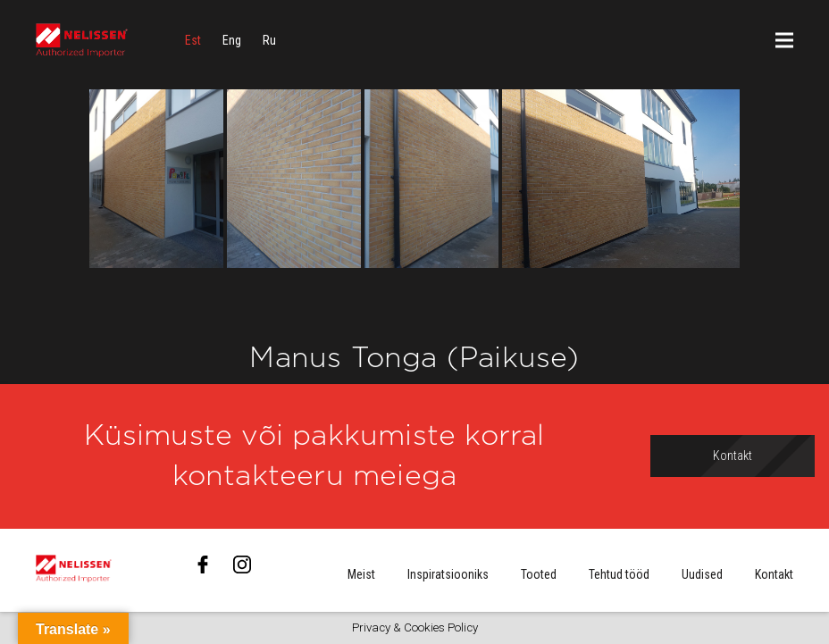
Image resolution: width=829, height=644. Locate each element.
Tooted (539, 574)
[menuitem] (193, 40)
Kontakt (774, 574)
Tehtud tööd (619, 574)
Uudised (702, 574)
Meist (361, 574)
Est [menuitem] (193, 40)
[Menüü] (784, 40)
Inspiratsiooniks (448, 574)
